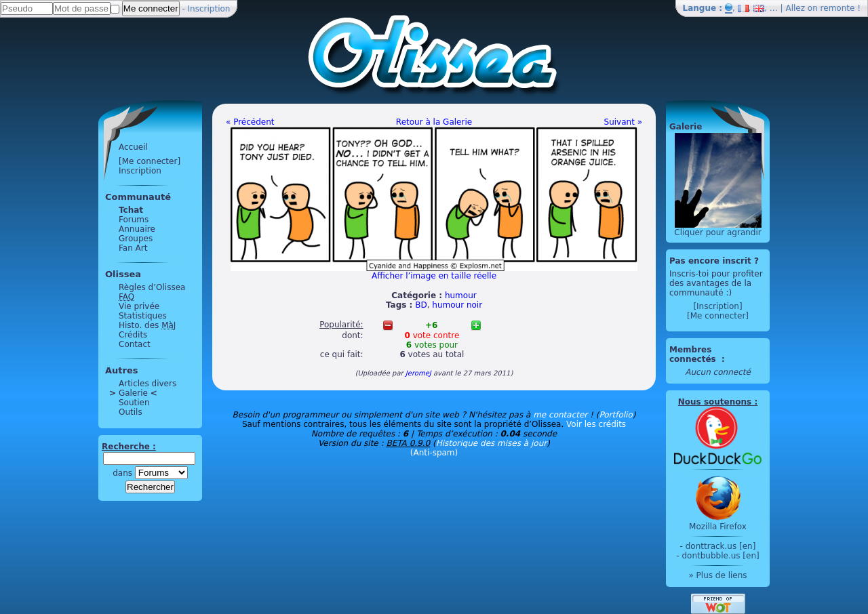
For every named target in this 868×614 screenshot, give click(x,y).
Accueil (133, 147)
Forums (134, 220)
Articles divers (147, 384)
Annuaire (137, 229)
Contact (135, 344)
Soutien (134, 403)
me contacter (560, 415)
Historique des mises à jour (492, 443)
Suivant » (623, 122)
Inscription (209, 9)
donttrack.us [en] (721, 546)
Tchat (131, 210)
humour (461, 295)
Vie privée (139, 306)
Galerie (133, 393)
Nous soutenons (715, 402)
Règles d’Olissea (152, 287)
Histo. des (147, 325)
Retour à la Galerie (434, 122)
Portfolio (615, 415)
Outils (131, 412)
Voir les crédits (596, 424)
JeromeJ (418, 373)
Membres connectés (694, 354)
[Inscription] (717, 306)
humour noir (457, 305)
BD (421, 305)
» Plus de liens (717, 575)
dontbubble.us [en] (720, 556)
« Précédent (250, 122)
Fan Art (133, 248)
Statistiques (143, 316)
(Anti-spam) (434, 453)
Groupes (136, 239)
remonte (838, 8)
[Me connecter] (150, 161)
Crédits (133, 335)
